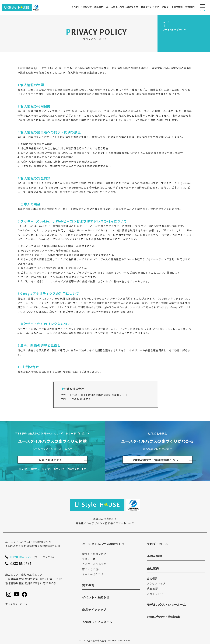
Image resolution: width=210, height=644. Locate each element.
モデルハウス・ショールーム (167, 604)
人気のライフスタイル (97, 622)
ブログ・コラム (157, 544)
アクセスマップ (156, 583)
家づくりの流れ (92, 569)
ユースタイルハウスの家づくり (122, 7)
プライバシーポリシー (18, 604)
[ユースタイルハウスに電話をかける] (37, 557)
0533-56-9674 (81, 399)
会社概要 (152, 578)
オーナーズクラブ (93, 574)
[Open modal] (202, 8)
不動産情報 (177, 7)
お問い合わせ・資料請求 (164, 617)
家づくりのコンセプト (96, 554)
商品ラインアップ (150, 7)
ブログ (165, 7)
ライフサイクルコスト (96, 564)
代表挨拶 (152, 589)
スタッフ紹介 (155, 594)
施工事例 (99, 7)
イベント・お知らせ (81, 7)
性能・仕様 (89, 559)
